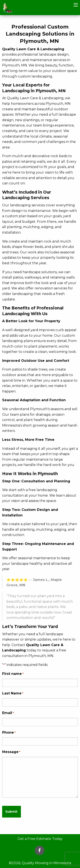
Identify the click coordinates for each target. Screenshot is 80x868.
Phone (9, 733)
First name (13, 674)
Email (8, 713)
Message (11, 752)
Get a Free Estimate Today (40, 839)
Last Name (13, 693)
